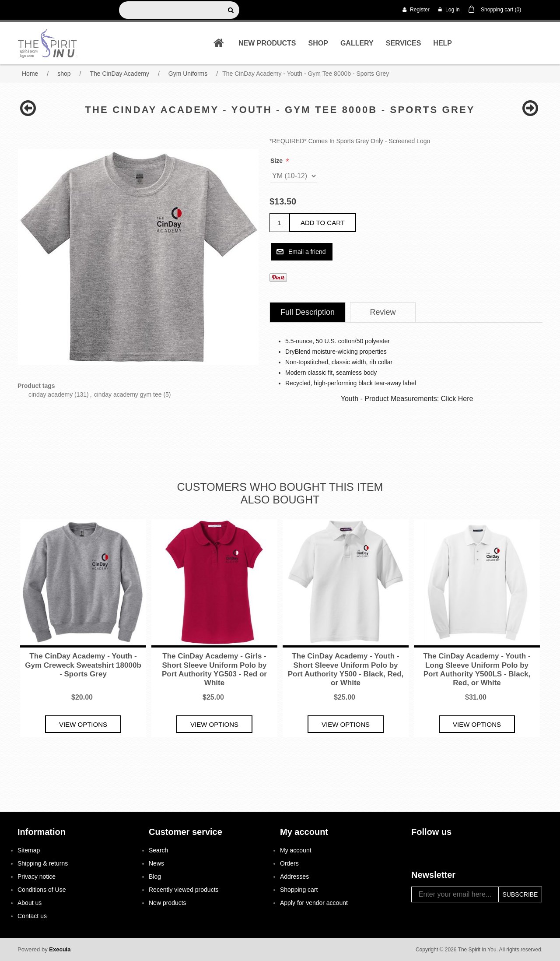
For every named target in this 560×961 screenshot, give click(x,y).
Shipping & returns (43, 863)
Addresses (294, 877)
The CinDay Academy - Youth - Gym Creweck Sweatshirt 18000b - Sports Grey (83, 665)
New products (267, 43)
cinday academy (51, 394)
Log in (449, 10)
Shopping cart (299, 890)
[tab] (308, 312)
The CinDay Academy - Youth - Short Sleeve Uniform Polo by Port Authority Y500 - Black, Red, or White (346, 669)
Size (277, 161)
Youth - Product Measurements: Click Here (407, 399)
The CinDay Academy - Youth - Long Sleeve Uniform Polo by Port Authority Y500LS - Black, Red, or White (477, 669)
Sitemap (29, 850)
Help (443, 43)
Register (416, 10)
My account (296, 850)
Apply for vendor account (314, 903)
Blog (155, 877)
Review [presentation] (383, 312)
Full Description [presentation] (308, 312)
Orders (289, 863)
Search (158, 850)
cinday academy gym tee (128, 394)
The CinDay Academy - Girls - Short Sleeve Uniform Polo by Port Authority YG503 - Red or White (214, 669)
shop (318, 43)
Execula (60, 949)
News (156, 863)
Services (404, 43)
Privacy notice (37, 877)
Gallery (357, 43)
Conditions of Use (42, 890)
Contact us (32, 916)
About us (30, 903)
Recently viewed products (184, 890)
